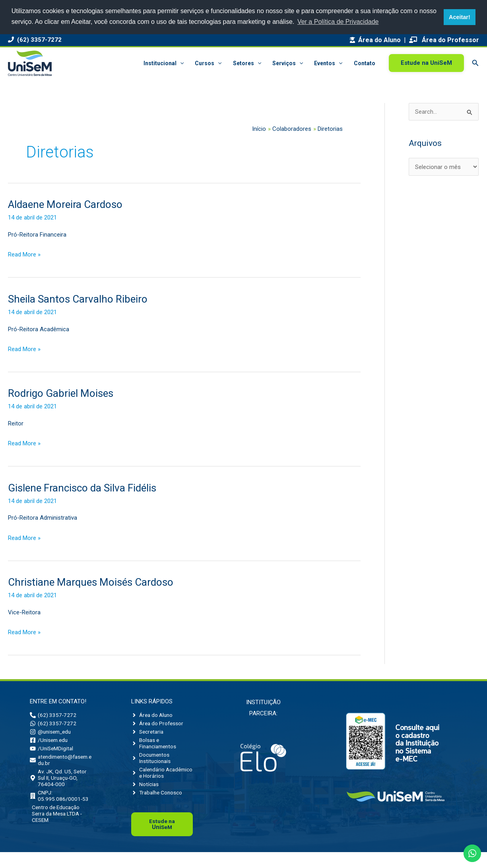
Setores (247, 63)
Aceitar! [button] (460, 17)
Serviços (288, 63)
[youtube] (52, 752)
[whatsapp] (54, 724)
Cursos (208, 63)
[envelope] (61, 765)
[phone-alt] (54, 715)
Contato (365, 63)
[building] (61, 804)
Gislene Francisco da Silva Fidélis (82, 488)
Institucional (164, 63)
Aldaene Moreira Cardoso (65, 204)
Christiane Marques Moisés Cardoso (91, 582)
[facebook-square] (50, 743)
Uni (162, 840)
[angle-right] (154, 715)
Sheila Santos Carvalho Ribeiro (78, 299)
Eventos (328, 63)
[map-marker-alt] (61, 785)
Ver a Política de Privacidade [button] (338, 22)
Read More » (24, 254)
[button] (180, 63)
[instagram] (53, 734)
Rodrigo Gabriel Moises (61, 393)
